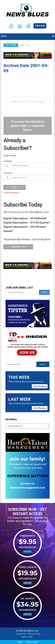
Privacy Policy (34, 634)
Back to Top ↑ (28, 637)
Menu (4, 36)
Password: (8, 173)
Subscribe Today (18, 247)
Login (20, 642)
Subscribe (40, 26)
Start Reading (40, 386)
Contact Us (21, 634)
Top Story (11, 45)
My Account (32, 642)
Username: (8, 161)
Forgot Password (11, 193)
